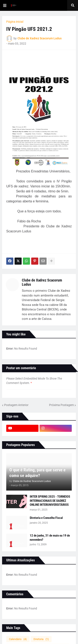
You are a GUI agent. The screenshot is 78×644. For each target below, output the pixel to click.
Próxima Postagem (61, 405)
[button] (5, 5)
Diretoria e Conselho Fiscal (46, 518)
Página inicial (15, 22)
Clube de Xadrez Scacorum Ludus (42, 282)
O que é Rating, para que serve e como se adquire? (37, 473)
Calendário (18, 639)
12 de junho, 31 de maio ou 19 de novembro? (50, 538)
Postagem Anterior (16, 405)
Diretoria (41, 639)
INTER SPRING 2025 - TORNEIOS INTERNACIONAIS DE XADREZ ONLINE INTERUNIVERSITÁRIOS (50, 501)
